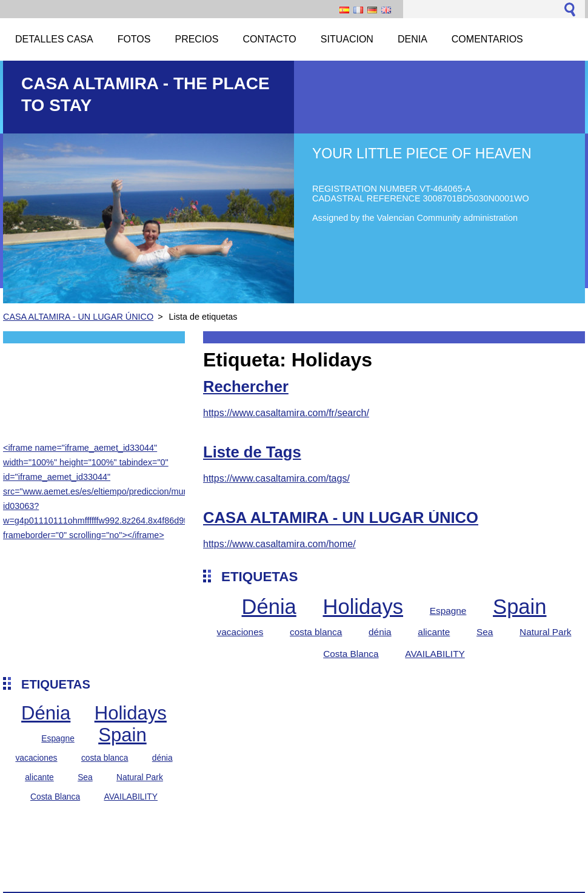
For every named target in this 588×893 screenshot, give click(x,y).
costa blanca (105, 758)
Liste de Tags (252, 452)
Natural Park (140, 777)
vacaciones (36, 758)
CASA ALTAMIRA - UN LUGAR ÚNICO (78, 317)
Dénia (46, 713)
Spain (122, 735)
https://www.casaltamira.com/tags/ (276, 478)
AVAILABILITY (131, 797)
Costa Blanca (55, 797)
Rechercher (246, 386)
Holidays (131, 713)
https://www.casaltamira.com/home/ (279, 544)
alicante (39, 777)
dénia (162, 758)
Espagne (58, 738)
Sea (85, 777)
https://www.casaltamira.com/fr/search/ (286, 413)
